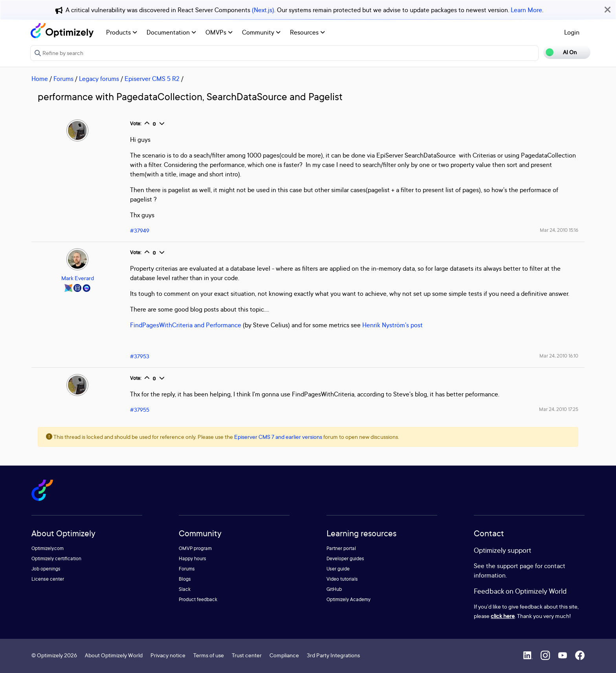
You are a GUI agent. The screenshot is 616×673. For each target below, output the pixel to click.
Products (122, 32)
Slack (185, 589)
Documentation (171, 32)
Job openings (46, 569)
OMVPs (219, 32)
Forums (63, 79)
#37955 (140, 410)
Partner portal (341, 548)
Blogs (185, 579)
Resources (307, 32)
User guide (338, 569)
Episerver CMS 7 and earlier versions (278, 437)
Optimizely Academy (348, 599)
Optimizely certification (56, 558)
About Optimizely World (114, 655)
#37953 (140, 356)
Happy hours (192, 558)
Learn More (526, 10)
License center (48, 579)
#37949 (140, 230)
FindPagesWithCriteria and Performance (186, 325)
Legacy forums (99, 79)
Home (40, 79)
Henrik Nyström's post (393, 325)
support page (515, 566)
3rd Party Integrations (333, 655)
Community (261, 32)
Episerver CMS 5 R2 (152, 79)
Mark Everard (78, 278)
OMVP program (195, 548)
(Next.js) (263, 10)
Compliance (284, 655)
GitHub (334, 589)
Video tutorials (342, 579)
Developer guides (345, 558)
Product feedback (198, 599)
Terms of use (209, 655)
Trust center (247, 655)
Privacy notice (168, 655)
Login (572, 32)
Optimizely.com (48, 548)
